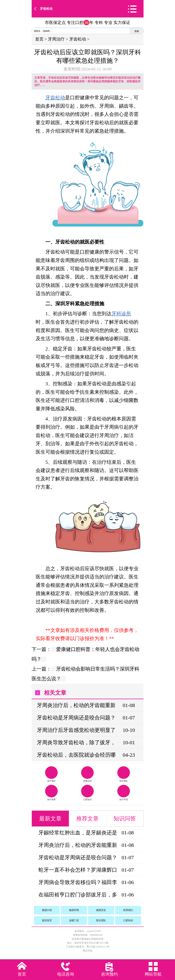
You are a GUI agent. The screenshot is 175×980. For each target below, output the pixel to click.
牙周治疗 (56, 39)
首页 (39, 39)
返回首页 (47, 920)
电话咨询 (66, 974)
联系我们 (128, 910)
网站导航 (88, 951)
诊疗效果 (51, 793)
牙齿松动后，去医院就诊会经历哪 (76, 755)
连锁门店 (74, 920)
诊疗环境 (124, 793)
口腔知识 (87, 793)
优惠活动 (87, 774)
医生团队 (124, 774)
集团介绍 (47, 910)
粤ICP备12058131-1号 (98, 947)
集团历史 (101, 910)
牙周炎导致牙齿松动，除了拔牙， (76, 742)
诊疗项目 (51, 774)
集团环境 (74, 910)
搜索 (137, 31)
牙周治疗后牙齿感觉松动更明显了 (76, 730)
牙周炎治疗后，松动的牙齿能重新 (76, 705)
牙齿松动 (46, 9)
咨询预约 (109, 974)
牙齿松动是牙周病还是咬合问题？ (76, 718)
